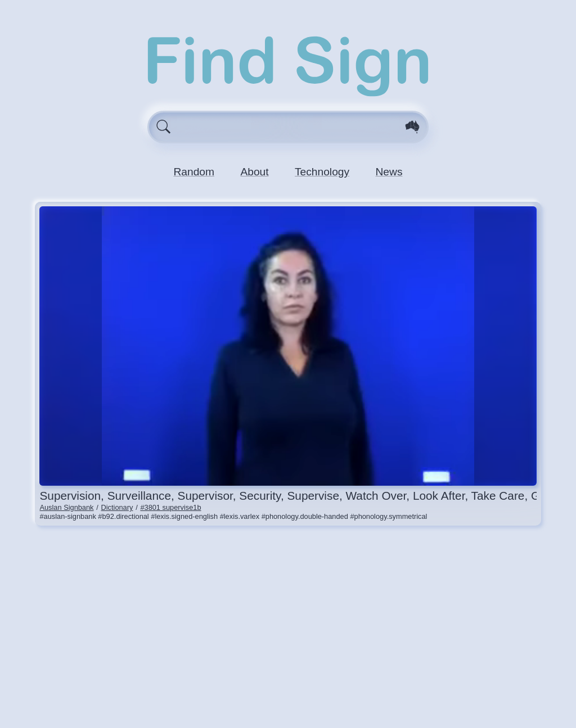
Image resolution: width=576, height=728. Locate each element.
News (389, 172)
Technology (322, 172)
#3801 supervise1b (170, 507)
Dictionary (117, 507)
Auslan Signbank (66, 507)
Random (194, 172)
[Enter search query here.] (288, 127)
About (254, 172)
